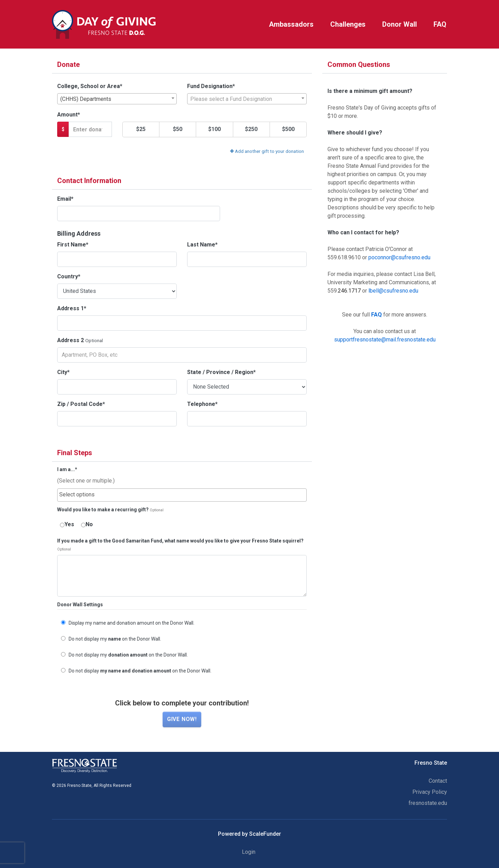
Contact (438, 781)
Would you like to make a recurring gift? (103, 510)
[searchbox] (182, 495)
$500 (288, 129)
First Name (73, 245)
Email (65, 199)
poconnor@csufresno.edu (399, 257)
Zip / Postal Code (81, 404)
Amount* (69, 115)
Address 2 (71, 340)
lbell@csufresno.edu (393, 291)
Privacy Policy (430, 792)
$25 (141, 129)
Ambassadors (291, 24)
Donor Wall (400, 24)
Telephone (202, 404)
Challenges (348, 24)
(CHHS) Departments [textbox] (86, 99)
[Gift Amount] (90, 129)
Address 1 (72, 308)
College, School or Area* (90, 86)
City (63, 372)
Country (69, 276)
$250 (251, 129)
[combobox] (117, 99)
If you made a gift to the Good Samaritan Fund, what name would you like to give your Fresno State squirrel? (180, 541)
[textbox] (247, 99)
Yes (67, 524)
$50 (178, 129)
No (87, 524)
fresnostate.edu (428, 803)
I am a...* (67, 470)
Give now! (182, 719)
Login (249, 852)
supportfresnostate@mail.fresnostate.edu (385, 340)
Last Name (202, 245)
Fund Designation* (211, 86)
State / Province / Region (221, 372)
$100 (215, 129)
